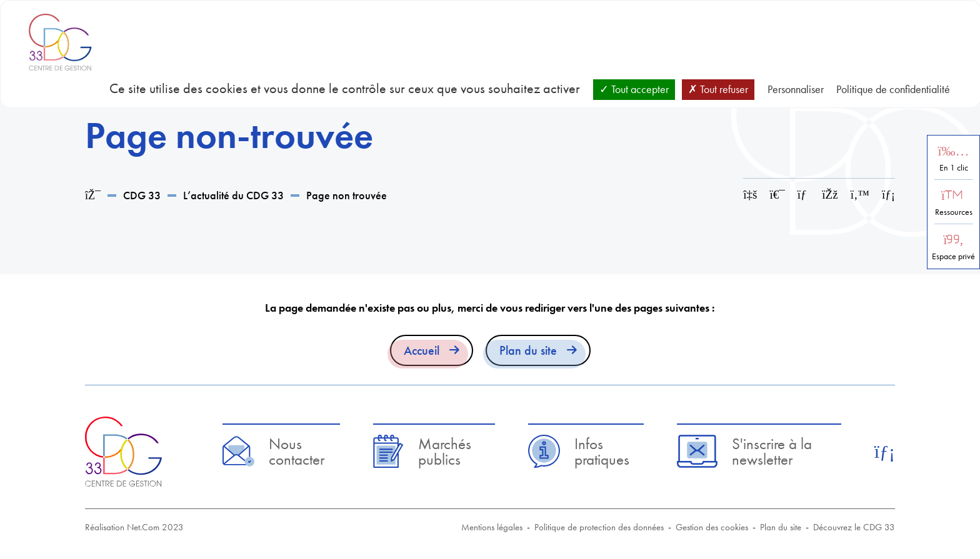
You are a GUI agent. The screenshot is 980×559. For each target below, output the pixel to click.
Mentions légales (492, 527)
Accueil (422, 350)
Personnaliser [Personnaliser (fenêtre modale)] (796, 89)
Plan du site (528, 350)
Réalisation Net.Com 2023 (134, 527)
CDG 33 (142, 195)
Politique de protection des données (599, 527)
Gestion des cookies (712, 527)
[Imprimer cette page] (777, 195)
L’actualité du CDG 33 (233, 195)
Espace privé (953, 256)
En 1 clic (954, 168)
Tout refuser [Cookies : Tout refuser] (718, 89)
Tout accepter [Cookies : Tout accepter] (634, 89)
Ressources (954, 212)
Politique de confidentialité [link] (893, 89)
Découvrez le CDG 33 (854, 527)
